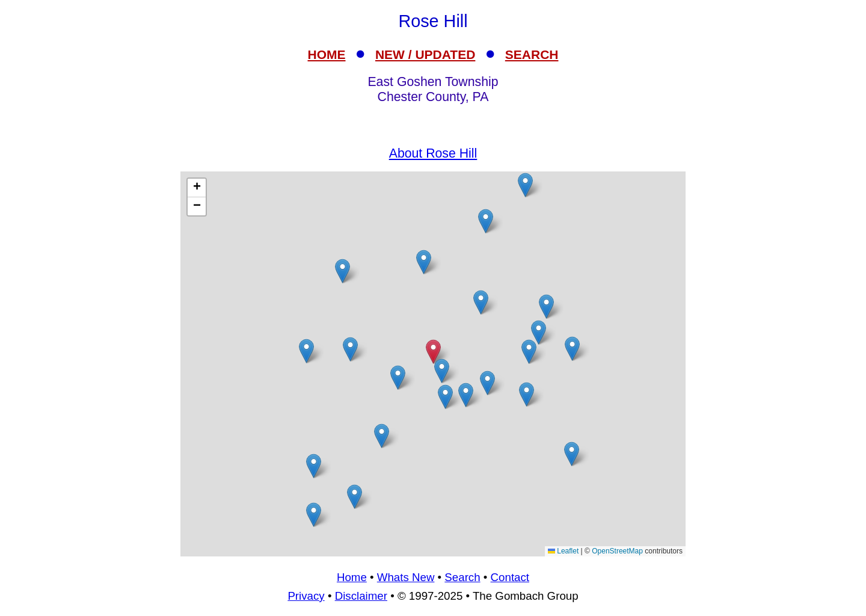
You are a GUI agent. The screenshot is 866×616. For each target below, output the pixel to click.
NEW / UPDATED (425, 54)
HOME (327, 54)
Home (352, 577)
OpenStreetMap (617, 551)
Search (462, 577)
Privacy (306, 596)
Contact (510, 577)
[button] (546, 306)
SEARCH (532, 54)
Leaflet (563, 551)
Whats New (406, 577)
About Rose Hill (433, 153)
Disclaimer (361, 596)
